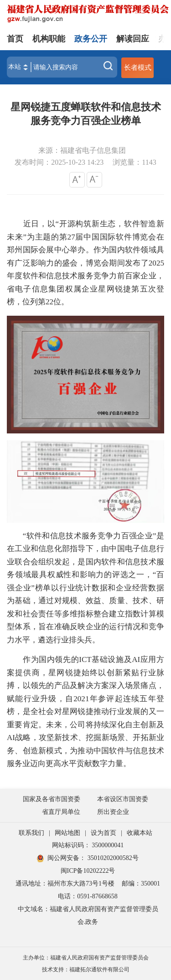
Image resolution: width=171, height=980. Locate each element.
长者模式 (138, 67)
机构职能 (49, 39)
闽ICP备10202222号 (88, 871)
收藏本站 (140, 833)
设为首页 (104, 833)
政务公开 (91, 39)
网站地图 (67, 833)
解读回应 (133, 39)
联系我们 (31, 833)
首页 (15, 39)
